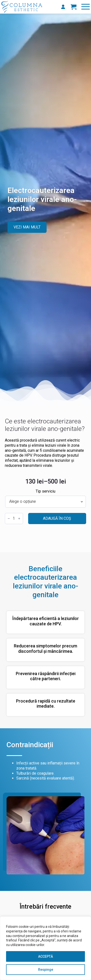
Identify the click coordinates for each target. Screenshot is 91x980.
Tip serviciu (45, 491)
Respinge (46, 970)
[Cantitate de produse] (14, 519)
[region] (45, 948)
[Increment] (19, 519)
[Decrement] (9, 519)
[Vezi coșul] (74, 7)
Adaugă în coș (57, 518)
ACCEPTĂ (45, 956)
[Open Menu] (86, 7)
